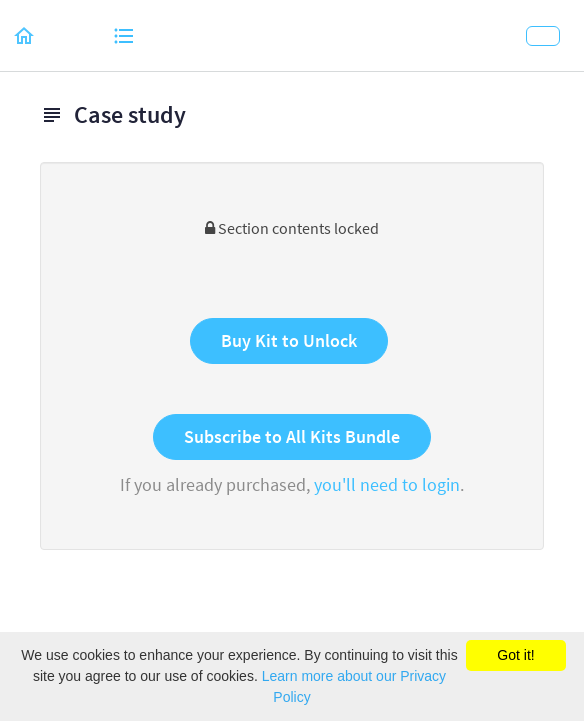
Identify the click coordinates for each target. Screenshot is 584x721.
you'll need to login (387, 484)
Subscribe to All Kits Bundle (292, 436)
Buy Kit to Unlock (289, 340)
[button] (25, 35)
